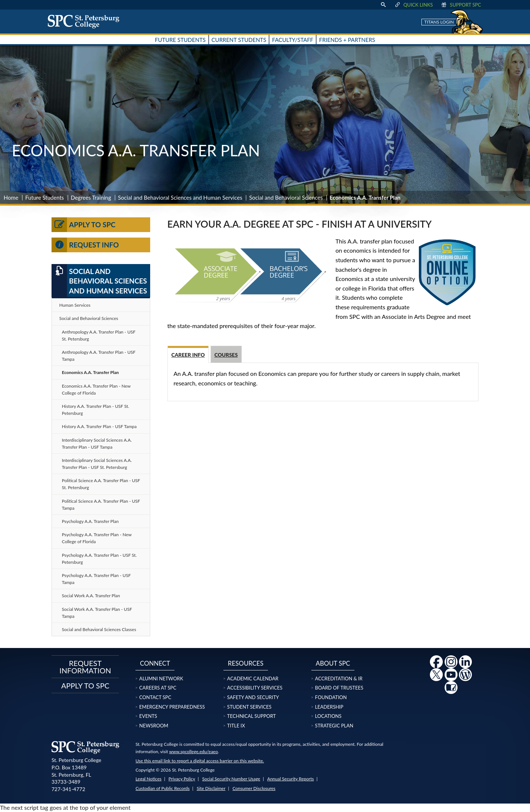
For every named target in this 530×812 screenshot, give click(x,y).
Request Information (85, 667)
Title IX (236, 726)
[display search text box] (383, 5)
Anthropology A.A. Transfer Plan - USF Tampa (99, 356)
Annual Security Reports (291, 779)
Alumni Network (161, 679)
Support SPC (461, 5)
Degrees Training (91, 197)
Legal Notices (148, 779)
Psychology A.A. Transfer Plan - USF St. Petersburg (99, 559)
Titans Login (439, 22)
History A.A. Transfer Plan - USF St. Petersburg (96, 410)
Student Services (249, 707)
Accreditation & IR (339, 679)
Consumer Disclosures (254, 788)
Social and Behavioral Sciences (286, 197)
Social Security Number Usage (231, 779)
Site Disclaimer (211, 788)
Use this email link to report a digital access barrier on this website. (200, 761)
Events (148, 716)
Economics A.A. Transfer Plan (90, 372)
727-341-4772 (68, 789)
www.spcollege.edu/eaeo (193, 752)
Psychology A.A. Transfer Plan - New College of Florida (97, 538)
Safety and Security (253, 697)
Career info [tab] (188, 355)
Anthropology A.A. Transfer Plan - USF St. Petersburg (99, 335)
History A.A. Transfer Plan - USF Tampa (99, 426)
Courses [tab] (226, 355)
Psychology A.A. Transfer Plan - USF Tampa (96, 579)
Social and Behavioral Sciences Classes (99, 629)
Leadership (329, 707)
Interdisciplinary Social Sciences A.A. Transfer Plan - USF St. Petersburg (97, 464)
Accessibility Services (255, 688)
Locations (328, 716)
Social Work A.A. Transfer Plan (91, 596)
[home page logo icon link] (86, 21)
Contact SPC (155, 697)
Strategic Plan (334, 726)
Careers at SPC (158, 688)
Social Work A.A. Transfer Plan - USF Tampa (97, 613)
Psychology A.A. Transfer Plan (90, 521)
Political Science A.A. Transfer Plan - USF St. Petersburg (101, 484)
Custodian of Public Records (162, 788)
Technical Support (251, 716)
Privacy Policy (182, 779)
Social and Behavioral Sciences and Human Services (180, 197)
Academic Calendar (253, 679)
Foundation (331, 697)
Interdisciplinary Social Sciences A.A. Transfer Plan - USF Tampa (97, 444)
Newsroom (154, 726)
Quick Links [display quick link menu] (414, 5)
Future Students (45, 197)
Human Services (75, 305)
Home (11, 197)
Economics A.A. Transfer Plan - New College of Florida (96, 389)
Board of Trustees (339, 688)
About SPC (333, 663)
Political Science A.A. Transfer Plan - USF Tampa (101, 505)
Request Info (85, 245)
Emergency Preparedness (172, 707)
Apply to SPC (84, 225)
